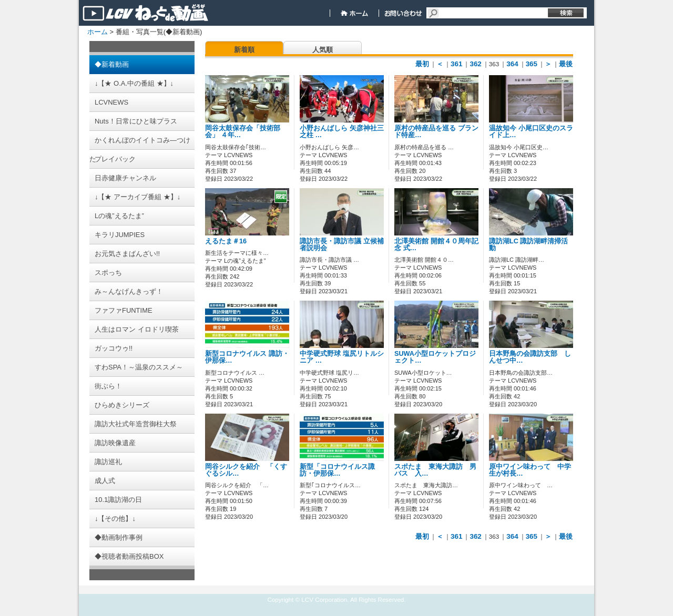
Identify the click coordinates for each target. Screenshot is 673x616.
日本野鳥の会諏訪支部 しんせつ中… (530, 357)
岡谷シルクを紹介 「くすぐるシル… (246, 470)
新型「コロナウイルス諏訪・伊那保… (337, 470)
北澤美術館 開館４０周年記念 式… (436, 245)
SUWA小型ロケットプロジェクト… (435, 357)
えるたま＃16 (226, 241)
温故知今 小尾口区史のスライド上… (531, 132)
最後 (566, 64)
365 (532, 64)
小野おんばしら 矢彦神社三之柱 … (342, 132)
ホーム (98, 32)
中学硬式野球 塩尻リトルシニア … (342, 357)
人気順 (323, 50)
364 (512, 64)
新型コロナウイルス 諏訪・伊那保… (247, 357)
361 (456, 64)
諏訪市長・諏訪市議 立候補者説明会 (342, 245)
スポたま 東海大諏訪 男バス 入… (435, 470)
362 (475, 64)
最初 (422, 64)
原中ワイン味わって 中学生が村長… (530, 470)
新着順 (244, 50)
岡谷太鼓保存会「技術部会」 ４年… (243, 132)
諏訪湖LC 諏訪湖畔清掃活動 (528, 245)
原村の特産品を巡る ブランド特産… (436, 132)
